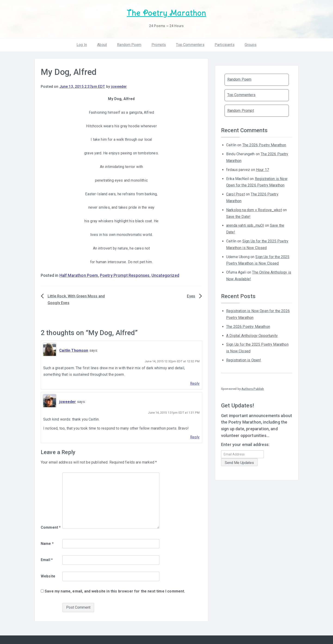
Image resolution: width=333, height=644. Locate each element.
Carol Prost (236, 194)
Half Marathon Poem (79, 275)
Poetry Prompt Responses (125, 275)
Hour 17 (262, 169)
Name (47, 543)
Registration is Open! (244, 359)
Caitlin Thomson (74, 349)
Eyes (191, 295)
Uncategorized (165, 275)
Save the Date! (238, 216)
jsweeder (119, 86)
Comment (51, 526)
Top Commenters (190, 44)
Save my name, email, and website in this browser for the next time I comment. (115, 590)
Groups (251, 44)
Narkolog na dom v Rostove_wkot (254, 209)
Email (47, 559)
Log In (82, 44)
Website (48, 575)
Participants (225, 44)
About (102, 44)
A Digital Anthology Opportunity (252, 335)
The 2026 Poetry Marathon (264, 144)
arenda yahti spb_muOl (245, 225)
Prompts (159, 44)
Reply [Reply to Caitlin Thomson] (195, 383)
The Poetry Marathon (166, 13)
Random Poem (129, 44)
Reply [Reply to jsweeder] (195, 436)
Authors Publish (253, 388)
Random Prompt (241, 110)
